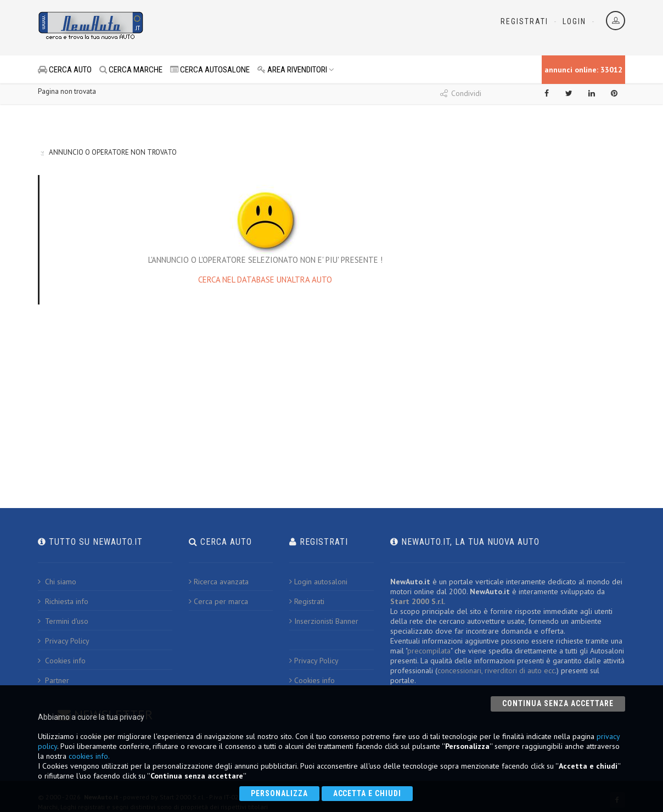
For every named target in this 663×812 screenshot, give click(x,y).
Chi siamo (57, 582)
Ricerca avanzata (219, 582)
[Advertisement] (283, 27)
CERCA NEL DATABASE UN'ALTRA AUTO (265, 280)
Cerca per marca (218, 601)
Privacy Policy (64, 641)
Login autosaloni (318, 582)
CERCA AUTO (65, 70)
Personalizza (279, 793)
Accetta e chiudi (367, 793)
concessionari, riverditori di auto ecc (496, 670)
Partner (54, 680)
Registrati (524, 21)
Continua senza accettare (558, 703)
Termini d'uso (63, 621)
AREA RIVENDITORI (296, 70)
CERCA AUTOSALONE (210, 70)
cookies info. (89, 756)
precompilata (429, 651)
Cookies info (62, 661)
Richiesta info (63, 601)
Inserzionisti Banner (324, 621)
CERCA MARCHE (131, 70)
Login (574, 21)
